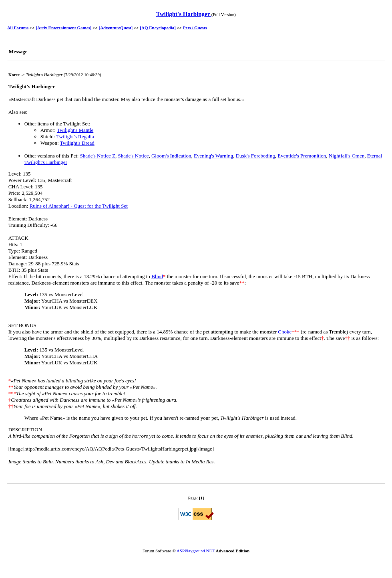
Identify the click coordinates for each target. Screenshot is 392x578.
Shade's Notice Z (98, 156)
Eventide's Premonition (302, 156)
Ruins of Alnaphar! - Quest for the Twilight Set (79, 206)
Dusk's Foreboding (255, 156)
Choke (285, 332)
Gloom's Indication (171, 156)
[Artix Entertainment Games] (63, 28)
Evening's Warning (213, 156)
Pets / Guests (195, 28)
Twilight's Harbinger (184, 14)
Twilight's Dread (77, 143)
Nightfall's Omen (347, 156)
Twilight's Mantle (75, 130)
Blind (157, 276)
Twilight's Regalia (75, 136)
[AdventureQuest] (116, 28)
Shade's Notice (133, 156)
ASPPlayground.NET (196, 551)
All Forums (18, 28)
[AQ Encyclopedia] (158, 28)
